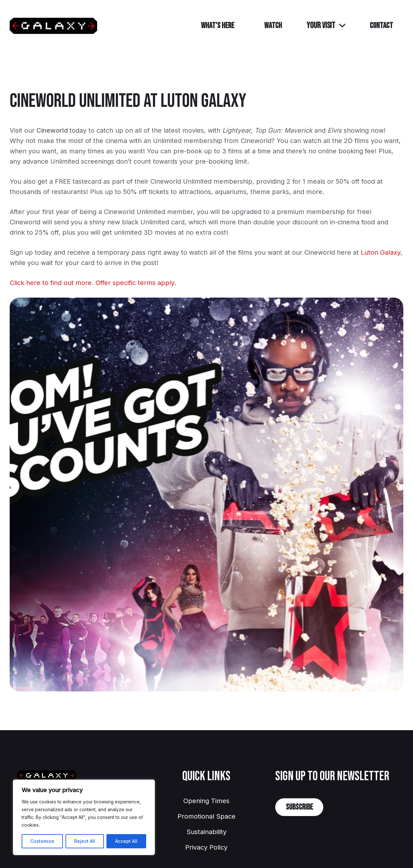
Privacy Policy (206, 847)
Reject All (85, 841)
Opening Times (206, 801)
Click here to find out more (51, 283)
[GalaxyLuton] (53, 26)
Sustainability (206, 832)
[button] (326, 26)
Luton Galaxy (381, 252)
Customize (42, 841)
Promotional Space (206, 816)
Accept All (126, 841)
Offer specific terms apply (135, 283)
